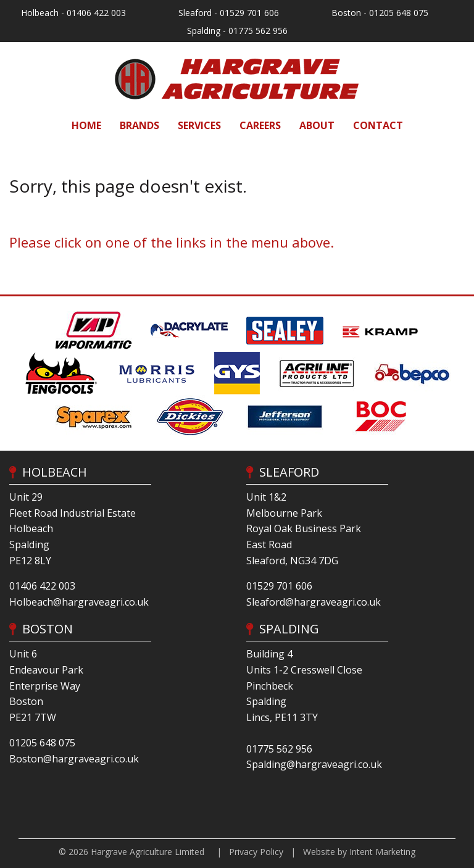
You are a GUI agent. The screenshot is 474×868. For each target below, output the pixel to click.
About (317, 125)
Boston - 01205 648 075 (380, 13)
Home (86, 125)
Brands (139, 125)
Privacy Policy (256, 852)
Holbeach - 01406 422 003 (73, 13)
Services (199, 125)
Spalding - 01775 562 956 (237, 31)
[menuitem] (86, 125)
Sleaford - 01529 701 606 (229, 13)
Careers (260, 125)
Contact (378, 125)
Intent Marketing (382, 852)
